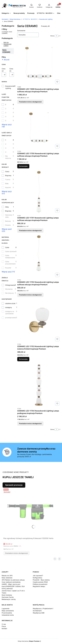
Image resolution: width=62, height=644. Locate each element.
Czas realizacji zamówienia (11, 582)
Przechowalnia (7, 613)
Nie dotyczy (8, 157)
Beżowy (8, 221)
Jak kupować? (38, 576)
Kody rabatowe (7, 578)
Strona (52, 36)
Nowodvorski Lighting (46, 19)
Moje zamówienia (8, 611)
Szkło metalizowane (10, 257)
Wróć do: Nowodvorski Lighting (7, 44)
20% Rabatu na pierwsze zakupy (13, 580)
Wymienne (9, 289)
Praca (4, 626)
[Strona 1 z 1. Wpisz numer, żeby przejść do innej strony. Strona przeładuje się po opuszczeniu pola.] (56, 36)
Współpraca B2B (39, 613)
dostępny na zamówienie (10, 312)
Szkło (7, 247)
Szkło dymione (10, 251)
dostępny (9, 307)
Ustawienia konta (8, 615)
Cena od (4, 70)
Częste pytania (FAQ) (40, 582)
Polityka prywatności (40, 584)
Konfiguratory (37, 578)
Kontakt (4, 628)
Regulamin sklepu (39, 586)
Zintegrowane (10, 285)
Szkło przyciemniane (10, 263)
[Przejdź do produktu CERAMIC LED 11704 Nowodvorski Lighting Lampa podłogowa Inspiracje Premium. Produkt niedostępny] (39, 385)
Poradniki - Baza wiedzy (41, 580)
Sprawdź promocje (14, 485)
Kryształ (8, 268)
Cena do (11, 70)
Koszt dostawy (7, 595)
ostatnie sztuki (10, 303)
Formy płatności (7, 589)
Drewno (8, 225)
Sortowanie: (21, 31)
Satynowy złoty (9, 216)
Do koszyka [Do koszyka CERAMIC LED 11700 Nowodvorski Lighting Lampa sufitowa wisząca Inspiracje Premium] (23, 166)
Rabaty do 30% (7, 576)
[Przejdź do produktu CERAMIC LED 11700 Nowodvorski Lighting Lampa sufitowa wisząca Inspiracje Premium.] (39, 128)
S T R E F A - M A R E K (30, 19)
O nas (4, 624)
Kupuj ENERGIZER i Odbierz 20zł (13, 586)
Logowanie (6, 608)
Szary (7, 171)
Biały (7, 183)
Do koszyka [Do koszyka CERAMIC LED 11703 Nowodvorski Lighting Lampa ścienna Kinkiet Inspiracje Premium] (23, 359)
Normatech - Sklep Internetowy (11, 19)
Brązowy (8, 175)
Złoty (7, 207)
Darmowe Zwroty (8, 597)
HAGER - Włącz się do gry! (11, 584)
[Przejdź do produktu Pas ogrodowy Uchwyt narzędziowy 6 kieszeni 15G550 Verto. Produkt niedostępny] (30, 512)
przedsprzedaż (11, 318)
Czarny (8, 179)
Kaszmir (8, 187)
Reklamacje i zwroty (9, 599)
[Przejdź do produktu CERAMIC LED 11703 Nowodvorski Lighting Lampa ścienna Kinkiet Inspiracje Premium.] (39, 320)
